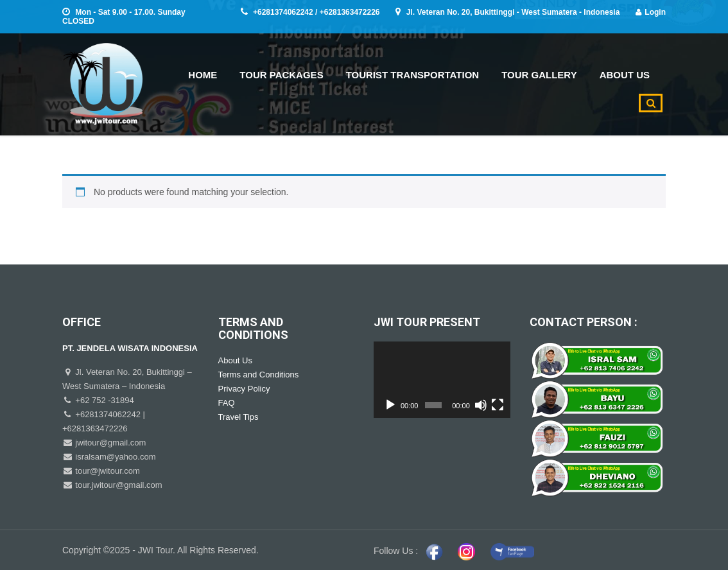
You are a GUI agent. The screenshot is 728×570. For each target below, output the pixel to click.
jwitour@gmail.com (110, 443)
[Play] (390, 405)
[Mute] (481, 405)
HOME (203, 75)
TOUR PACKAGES (281, 75)
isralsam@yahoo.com (115, 457)
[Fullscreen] (498, 405)
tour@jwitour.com (107, 471)
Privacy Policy (244, 389)
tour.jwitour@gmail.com (118, 485)
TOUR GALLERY (539, 75)
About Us (235, 360)
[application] (442, 380)
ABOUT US (625, 75)
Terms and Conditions (259, 375)
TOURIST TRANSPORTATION (413, 75)
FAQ (227, 403)
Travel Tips (238, 417)
